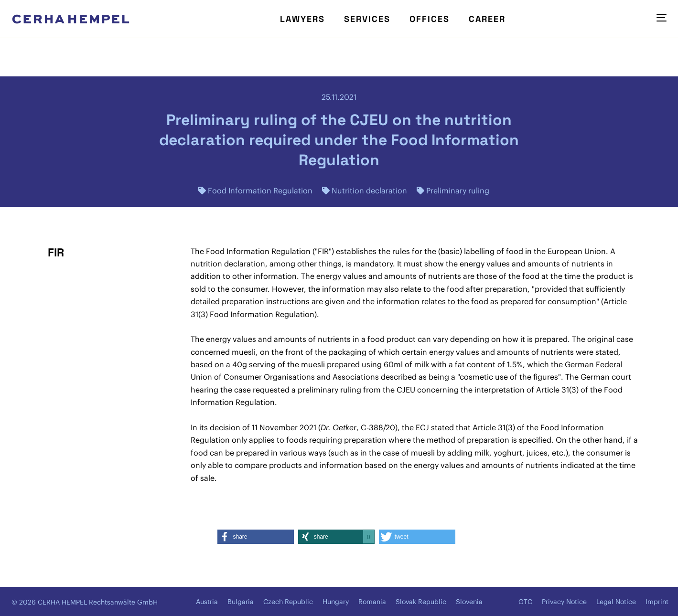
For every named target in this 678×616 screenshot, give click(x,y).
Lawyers (302, 19)
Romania (372, 602)
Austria (207, 602)
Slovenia (469, 602)
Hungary (336, 602)
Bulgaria (241, 602)
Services (367, 19)
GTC (525, 602)
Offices (430, 19)
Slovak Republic (421, 602)
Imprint (657, 602)
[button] (256, 537)
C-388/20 (378, 427)
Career (487, 19)
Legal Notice (616, 602)
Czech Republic (288, 602)
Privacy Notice (564, 602)
